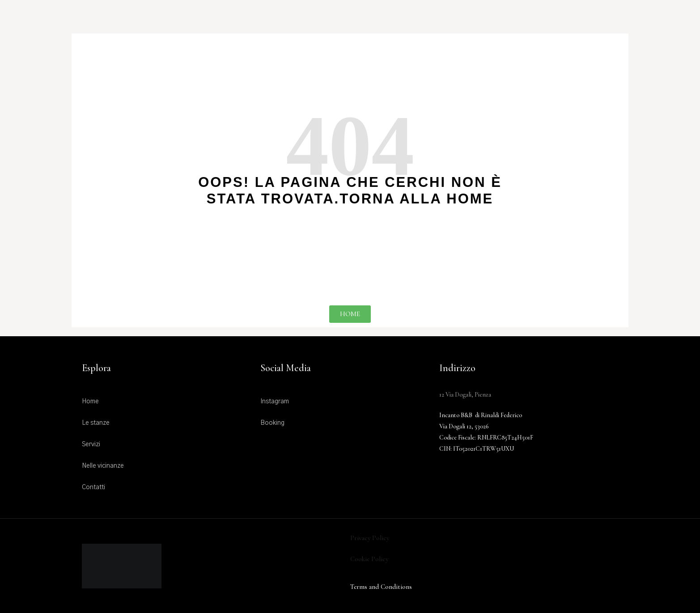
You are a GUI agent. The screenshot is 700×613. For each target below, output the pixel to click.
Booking (272, 423)
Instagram (275, 402)
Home (90, 402)
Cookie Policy (369, 559)
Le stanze (96, 423)
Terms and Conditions (381, 587)
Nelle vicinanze (103, 466)
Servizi (91, 444)
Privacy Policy (370, 538)
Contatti (93, 487)
